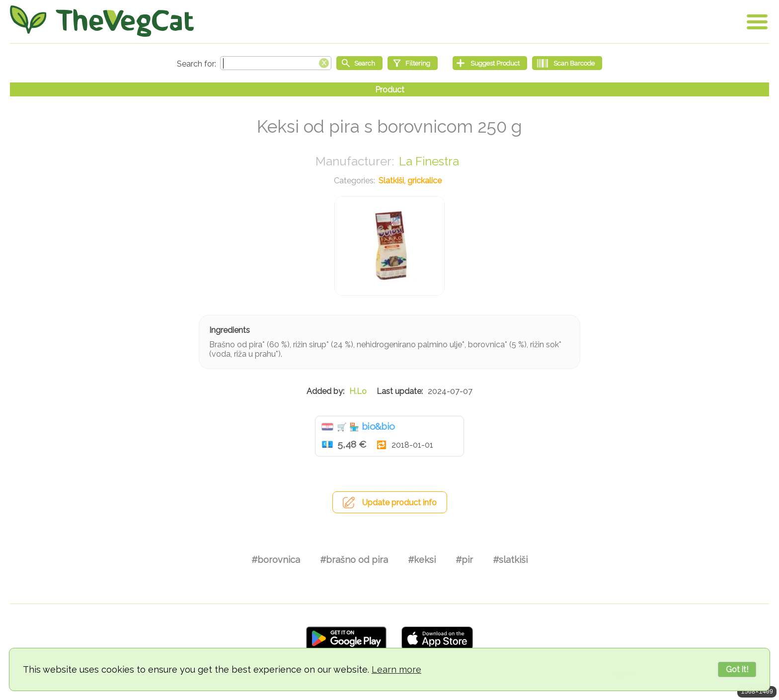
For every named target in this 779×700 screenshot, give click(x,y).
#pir (464, 560)
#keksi (422, 560)
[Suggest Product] (490, 63)
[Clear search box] (324, 62)
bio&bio (378, 426)
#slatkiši (510, 560)
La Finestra (429, 161)
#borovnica (276, 560)
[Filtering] (413, 63)
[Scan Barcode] (567, 63)
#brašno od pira (354, 560)
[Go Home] (102, 21)
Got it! (737, 669)
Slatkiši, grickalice (410, 181)
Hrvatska (327, 427)
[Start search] (359, 63)
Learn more (396, 669)
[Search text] (276, 63)
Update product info (399, 503)
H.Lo (358, 391)
